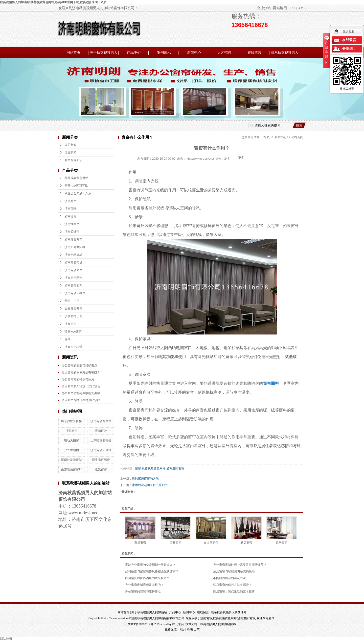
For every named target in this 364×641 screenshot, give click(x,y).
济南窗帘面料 (73, 285)
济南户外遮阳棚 (75, 247)
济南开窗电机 (73, 262)
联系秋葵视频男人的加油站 (285, 54)
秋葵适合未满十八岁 (78, 193)
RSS (292, 8)
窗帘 (138, 468)
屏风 (68, 339)
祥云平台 (178, 624)
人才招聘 (224, 53)
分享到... (349, 49)
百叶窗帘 (176, 543)
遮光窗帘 (101, 469)
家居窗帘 (140, 543)
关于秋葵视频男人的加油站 (104, 54)
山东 (197, 629)
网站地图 (280, 8)
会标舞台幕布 (73, 308)
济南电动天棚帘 (75, 293)
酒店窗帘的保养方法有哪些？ (81, 372)
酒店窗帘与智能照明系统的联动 (234, 571)
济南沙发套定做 (71, 460)
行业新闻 (70, 153)
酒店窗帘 (246, 543)
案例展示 (164, 53)
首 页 (266, 137)
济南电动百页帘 (101, 421)
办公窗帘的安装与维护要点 (79, 365)
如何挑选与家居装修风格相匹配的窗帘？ (152, 571)
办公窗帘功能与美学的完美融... (82, 393)
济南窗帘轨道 (73, 347)
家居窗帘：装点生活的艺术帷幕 (234, 591)
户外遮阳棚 (71, 450)
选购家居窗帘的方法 (145, 479)
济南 (190, 629)
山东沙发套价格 (71, 421)
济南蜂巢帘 (72, 224)
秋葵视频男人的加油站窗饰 (218, 624)
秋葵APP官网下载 (76, 186)
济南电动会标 (73, 255)
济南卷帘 (70, 201)
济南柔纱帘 (72, 232)
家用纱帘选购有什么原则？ (150, 485)
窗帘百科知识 (73, 160)
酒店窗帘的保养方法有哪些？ (232, 585)
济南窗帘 (70, 324)
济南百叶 (70, 209)
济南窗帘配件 (73, 278)
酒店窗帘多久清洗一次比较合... (82, 386)
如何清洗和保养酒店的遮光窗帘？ (147, 578)
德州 (183, 629)
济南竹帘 (70, 216)
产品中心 (134, 53)
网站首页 (73, 53)
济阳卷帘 (71, 431)
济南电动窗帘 (73, 270)
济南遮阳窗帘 (175, 468)
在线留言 (254, 53)
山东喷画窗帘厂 (71, 469)
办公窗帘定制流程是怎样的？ (144, 585)
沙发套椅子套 (73, 316)
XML (302, 8)
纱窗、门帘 (72, 301)
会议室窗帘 (211, 543)
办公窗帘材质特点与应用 (78, 379)
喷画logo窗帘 (73, 332)
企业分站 (264, 8)
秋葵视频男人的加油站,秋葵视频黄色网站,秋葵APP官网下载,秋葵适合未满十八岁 (53, 2)
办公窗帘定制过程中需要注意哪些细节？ (240, 565)
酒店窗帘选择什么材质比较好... (82, 400)
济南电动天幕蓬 (101, 450)
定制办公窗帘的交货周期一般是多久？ (150, 565)
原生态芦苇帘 (101, 460)
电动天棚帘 (71, 440)
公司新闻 (70, 145)
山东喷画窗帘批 (101, 440)
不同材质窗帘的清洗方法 (229, 578)
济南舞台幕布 (73, 239)
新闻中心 (194, 53)
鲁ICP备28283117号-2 (142, 624)
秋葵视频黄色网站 (76, 178)
